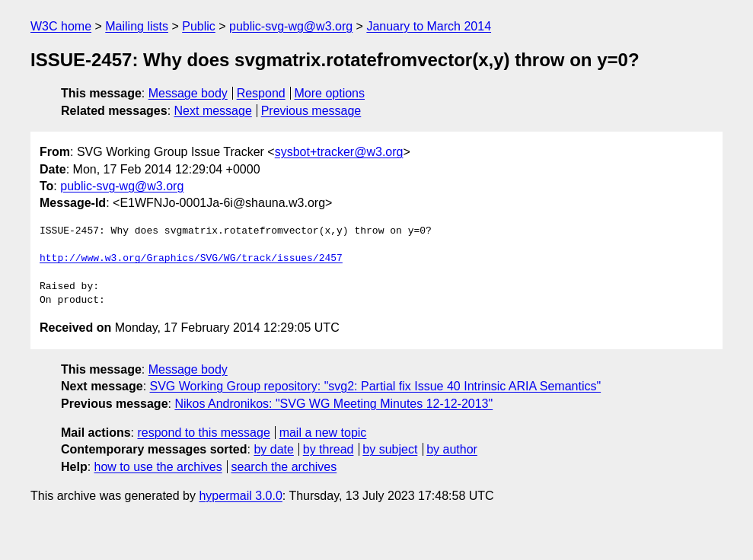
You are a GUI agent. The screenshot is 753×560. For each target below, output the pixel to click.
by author (452, 449)
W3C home (61, 26)
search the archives (284, 467)
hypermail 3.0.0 (240, 496)
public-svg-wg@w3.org (291, 26)
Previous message (311, 111)
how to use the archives (158, 467)
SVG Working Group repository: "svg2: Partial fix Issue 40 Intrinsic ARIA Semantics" (376, 386)
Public (199, 26)
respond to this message (203, 433)
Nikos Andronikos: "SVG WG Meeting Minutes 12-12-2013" (333, 404)
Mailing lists (137, 26)
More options (330, 93)
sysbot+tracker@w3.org (339, 152)
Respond (261, 93)
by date (273, 449)
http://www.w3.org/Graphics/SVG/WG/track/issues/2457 (191, 259)
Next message (213, 111)
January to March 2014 (429, 26)
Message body (188, 93)
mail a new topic (323, 433)
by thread (329, 449)
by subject (390, 449)
